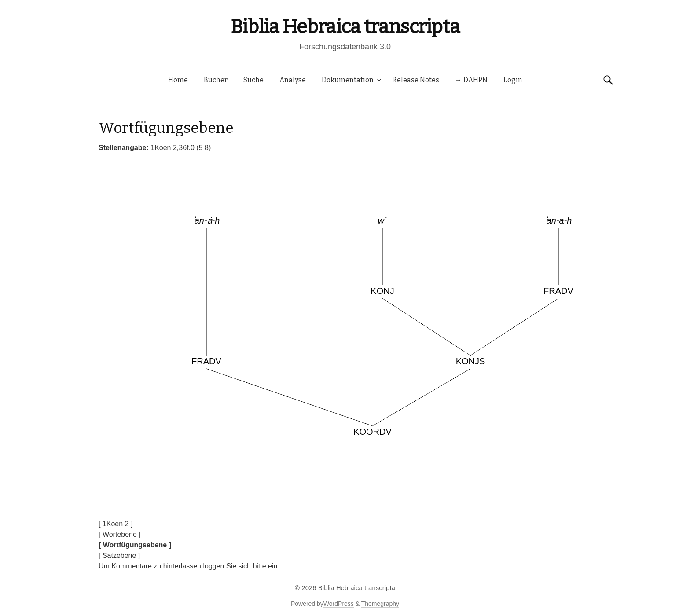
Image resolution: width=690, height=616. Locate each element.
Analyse (293, 80)
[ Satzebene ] (119, 555)
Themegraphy (380, 604)
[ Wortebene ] (120, 534)
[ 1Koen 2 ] (116, 524)
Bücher (216, 80)
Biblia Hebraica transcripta (345, 27)
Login (513, 80)
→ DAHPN (471, 80)
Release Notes (416, 80)
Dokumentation (348, 80)
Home (178, 80)
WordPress (339, 604)
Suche (253, 80)
